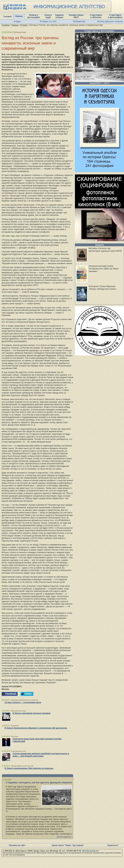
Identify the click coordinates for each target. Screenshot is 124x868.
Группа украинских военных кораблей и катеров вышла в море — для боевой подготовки (41, 755)
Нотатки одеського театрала (110, 21)
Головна (7, 17)
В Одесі (17, 21)
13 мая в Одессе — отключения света (23, 702)
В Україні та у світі (48, 21)
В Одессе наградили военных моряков (32, 713)
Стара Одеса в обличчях (96, 16)
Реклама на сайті (17, 845)
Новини (19, 16)
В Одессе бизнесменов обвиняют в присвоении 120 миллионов (36, 728)
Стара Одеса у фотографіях (100, 31)
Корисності (113, 845)
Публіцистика (79, 21)
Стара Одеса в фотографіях (115, 16)
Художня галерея (59, 16)
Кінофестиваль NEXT (76, 16)
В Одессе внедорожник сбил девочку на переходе (29, 768)
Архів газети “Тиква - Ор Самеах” (68, 845)
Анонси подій (48, 16)
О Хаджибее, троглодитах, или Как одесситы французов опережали (39, 783)
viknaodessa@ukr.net (90, 851)
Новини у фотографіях (34, 16)
